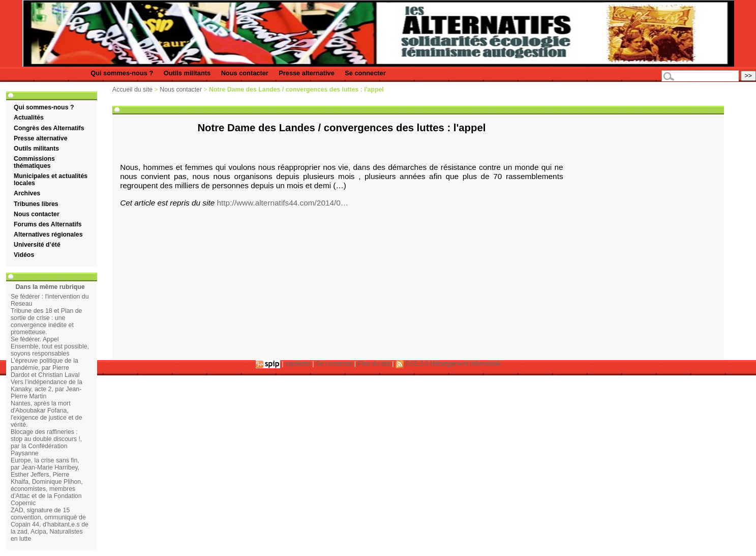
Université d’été (37, 245)
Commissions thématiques (34, 162)
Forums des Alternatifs (48, 224)
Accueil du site (132, 90)
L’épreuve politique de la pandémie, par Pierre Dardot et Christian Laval (45, 368)
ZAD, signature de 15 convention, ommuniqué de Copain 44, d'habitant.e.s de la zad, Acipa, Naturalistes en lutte (50, 524)
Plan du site (374, 364)
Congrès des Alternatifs (49, 128)
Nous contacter (245, 73)
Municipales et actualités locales (51, 180)
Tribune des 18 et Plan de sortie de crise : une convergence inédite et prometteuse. (47, 321)
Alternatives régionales (48, 235)
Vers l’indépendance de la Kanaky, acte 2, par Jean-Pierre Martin (47, 389)
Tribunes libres (36, 204)
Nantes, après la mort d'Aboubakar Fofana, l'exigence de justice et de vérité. (47, 414)
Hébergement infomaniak (466, 364)
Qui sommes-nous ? (122, 73)
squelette (298, 364)
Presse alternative (307, 73)
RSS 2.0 (412, 364)
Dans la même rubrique (50, 287)
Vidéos (24, 255)
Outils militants (187, 73)
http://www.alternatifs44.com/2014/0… (283, 203)
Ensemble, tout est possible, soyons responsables (50, 350)
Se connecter (365, 73)
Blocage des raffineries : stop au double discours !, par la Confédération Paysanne (46, 443)
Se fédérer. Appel (35, 339)
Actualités (29, 118)
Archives (27, 193)
